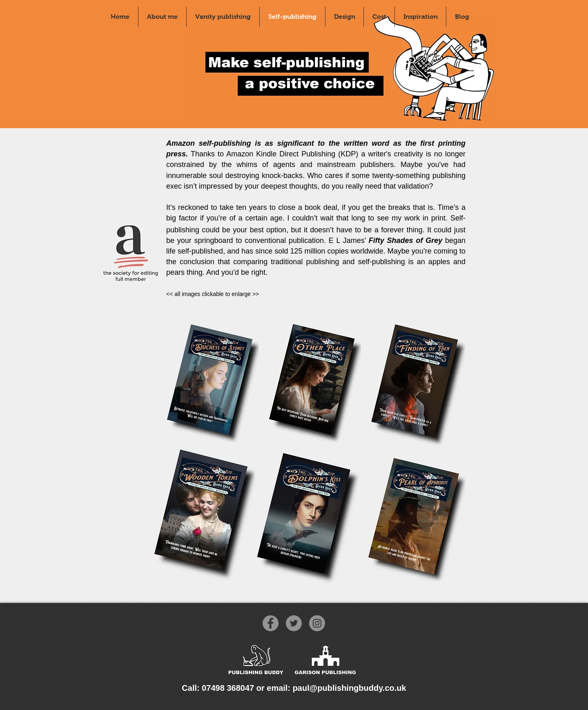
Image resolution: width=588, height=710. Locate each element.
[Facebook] (271, 623)
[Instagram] (317, 623)
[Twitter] (294, 623)
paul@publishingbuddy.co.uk (350, 688)
